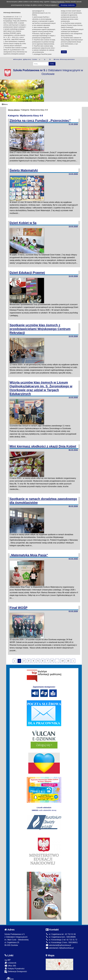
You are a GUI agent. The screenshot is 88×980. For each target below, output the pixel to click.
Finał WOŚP (19, 608)
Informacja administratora (68, 59)
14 (63, 661)
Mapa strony (27, 59)
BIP (8, 960)
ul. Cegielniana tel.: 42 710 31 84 (61, 934)
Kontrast (57, 59)
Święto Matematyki (24, 170)
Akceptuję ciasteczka (68, 5)
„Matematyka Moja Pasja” (29, 555)
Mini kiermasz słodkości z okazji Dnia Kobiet (43, 446)
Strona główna (18, 59)
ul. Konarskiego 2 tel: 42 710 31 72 (61, 940)
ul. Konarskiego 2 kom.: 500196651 (62, 942)
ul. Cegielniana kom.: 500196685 (61, 937)
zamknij (64, 52)
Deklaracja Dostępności (16, 972)
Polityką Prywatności (58, 2)
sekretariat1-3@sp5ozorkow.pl (60, 948)
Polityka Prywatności (14, 968)
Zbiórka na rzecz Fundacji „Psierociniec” (40, 121)
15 (68, 661)
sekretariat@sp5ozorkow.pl (58, 945)
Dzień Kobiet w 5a (23, 223)
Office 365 (10, 966)
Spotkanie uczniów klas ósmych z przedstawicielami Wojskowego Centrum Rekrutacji (40, 329)
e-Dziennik (10, 963)
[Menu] (44, 104)
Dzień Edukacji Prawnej (27, 273)
